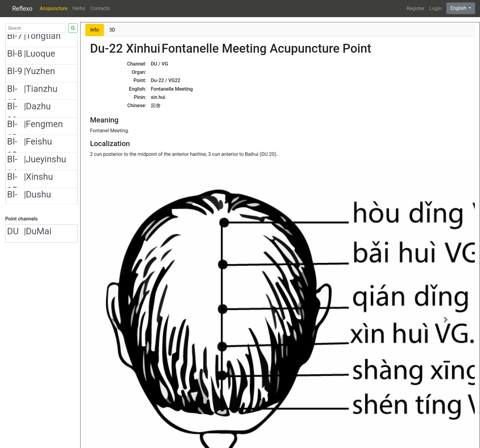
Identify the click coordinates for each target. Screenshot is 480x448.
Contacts (100, 8)
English (459, 8)
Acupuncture (54, 8)
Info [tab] (95, 30)
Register (416, 8)
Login (435, 8)
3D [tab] (112, 30)
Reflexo (22, 9)
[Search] (36, 28)
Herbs (79, 8)
